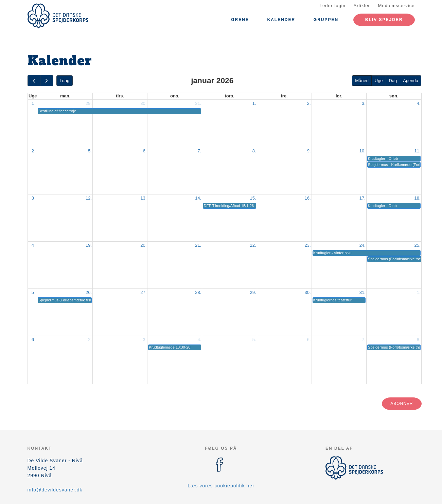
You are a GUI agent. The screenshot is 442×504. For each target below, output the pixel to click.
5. (90, 151)
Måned (362, 81)
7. (200, 151)
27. (143, 292)
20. (143, 245)
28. (198, 292)
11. (417, 151)
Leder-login (333, 6)
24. (363, 245)
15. (253, 198)
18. (417, 198)
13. (143, 198)
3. (364, 103)
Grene (240, 20)
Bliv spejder (384, 20)
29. (89, 103)
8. (254, 151)
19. (89, 245)
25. (417, 245)
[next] (47, 81)
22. (253, 245)
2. (309, 103)
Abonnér (402, 404)
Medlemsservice (396, 6)
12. (89, 198)
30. (143, 103)
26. (89, 292)
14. (198, 198)
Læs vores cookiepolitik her (221, 486)
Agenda (411, 81)
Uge (379, 81)
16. (308, 198)
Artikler (362, 6)
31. (198, 103)
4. (419, 103)
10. (363, 151)
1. (254, 103)
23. (308, 245)
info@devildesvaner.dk (55, 490)
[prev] (34, 81)
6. (145, 151)
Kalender (281, 20)
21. (198, 245)
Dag (393, 81)
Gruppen (326, 20)
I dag (64, 81)
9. (309, 151)
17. (363, 198)
